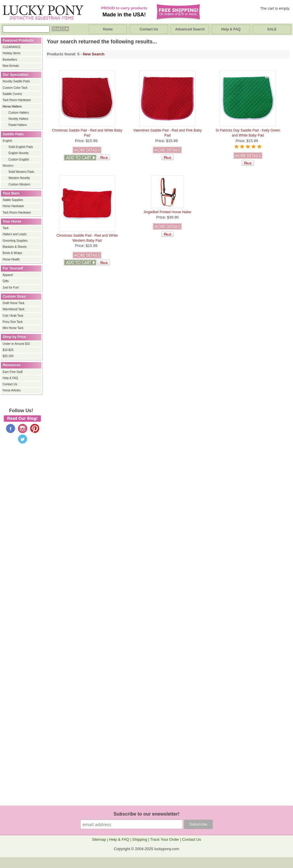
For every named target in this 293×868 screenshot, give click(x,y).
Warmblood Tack (13, 309)
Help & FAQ (231, 29)
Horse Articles (12, 390)
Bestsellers (10, 60)
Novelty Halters (18, 119)
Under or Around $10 (16, 344)
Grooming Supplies (15, 241)
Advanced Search (190, 29)
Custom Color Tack (15, 88)
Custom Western (19, 184)
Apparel (8, 275)
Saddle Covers (12, 94)
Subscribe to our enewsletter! (147, 814)
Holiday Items (12, 53)
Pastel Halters (18, 125)
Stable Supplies (13, 200)
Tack (6, 228)
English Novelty (19, 153)
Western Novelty (19, 178)
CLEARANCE (12, 47)
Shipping (140, 839)
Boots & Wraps (12, 253)
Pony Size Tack (13, 322)
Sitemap (99, 839)
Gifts (6, 281)
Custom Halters (19, 113)
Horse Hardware (13, 206)
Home (108, 29)
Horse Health (11, 259)
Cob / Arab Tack (13, 316)
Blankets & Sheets (15, 247)
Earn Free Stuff (13, 372)
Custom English (19, 160)
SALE (272, 29)
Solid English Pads (21, 147)
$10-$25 (8, 350)
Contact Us (149, 29)
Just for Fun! (11, 288)
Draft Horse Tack (13, 303)
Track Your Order (165, 839)
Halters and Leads (15, 234)
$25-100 (8, 356)
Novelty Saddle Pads (16, 81)
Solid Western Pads (21, 172)
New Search (94, 54)
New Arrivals (11, 66)
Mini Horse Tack (13, 328)
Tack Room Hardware (17, 100)
